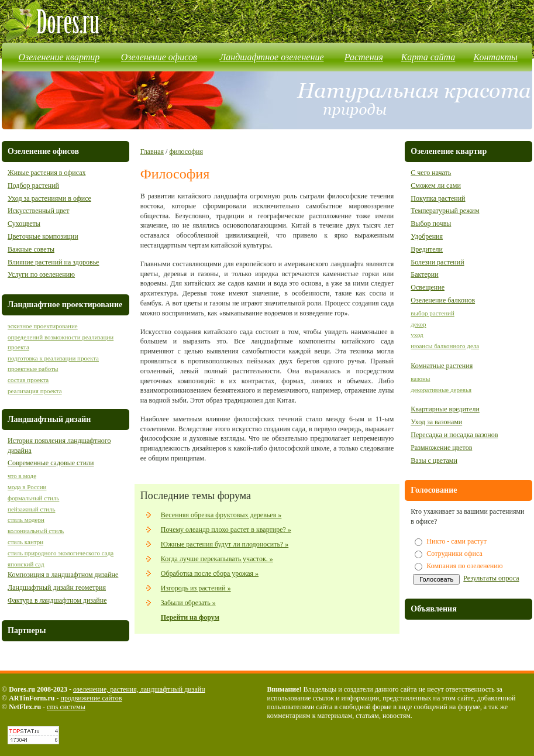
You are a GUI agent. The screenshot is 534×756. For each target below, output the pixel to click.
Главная (152, 152)
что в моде (22, 476)
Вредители (427, 249)
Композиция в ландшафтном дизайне (63, 575)
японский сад (26, 564)
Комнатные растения (442, 366)
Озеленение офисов (159, 57)
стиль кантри (25, 542)
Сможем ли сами (436, 185)
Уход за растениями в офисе (49, 198)
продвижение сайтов (91, 698)
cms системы (66, 707)
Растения (364, 57)
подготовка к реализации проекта (53, 358)
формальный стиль (33, 498)
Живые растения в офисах (46, 173)
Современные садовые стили (51, 463)
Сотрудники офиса (454, 554)
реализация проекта (35, 391)
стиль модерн (26, 520)
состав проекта (28, 380)
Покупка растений (438, 198)
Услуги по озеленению (41, 274)
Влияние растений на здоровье (53, 262)
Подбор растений (33, 185)
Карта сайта (428, 57)
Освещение (428, 287)
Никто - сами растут (457, 541)
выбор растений (433, 313)
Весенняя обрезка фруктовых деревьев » (221, 515)
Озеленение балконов (443, 300)
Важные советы (31, 249)
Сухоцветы (24, 224)
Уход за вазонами (436, 422)
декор (418, 324)
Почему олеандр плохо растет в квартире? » (226, 530)
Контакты (495, 57)
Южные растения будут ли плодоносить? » (225, 544)
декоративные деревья (441, 390)
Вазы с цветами (434, 461)
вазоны (420, 379)
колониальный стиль (36, 531)
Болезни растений (437, 262)
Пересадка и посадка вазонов (454, 435)
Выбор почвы (431, 224)
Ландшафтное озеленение (272, 57)
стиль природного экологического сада (61, 553)
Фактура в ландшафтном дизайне (57, 600)
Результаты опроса (491, 578)
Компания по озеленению (464, 566)
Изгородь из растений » (196, 588)
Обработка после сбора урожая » (210, 573)
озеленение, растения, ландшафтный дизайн (139, 689)
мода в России (27, 487)
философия (186, 152)
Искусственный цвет (38, 211)
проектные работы (33, 369)
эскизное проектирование (43, 326)
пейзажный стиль (31, 509)
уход (417, 335)
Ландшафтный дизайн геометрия (57, 587)
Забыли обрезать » (188, 603)
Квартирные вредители (445, 409)
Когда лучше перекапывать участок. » (217, 559)
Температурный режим (445, 211)
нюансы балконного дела (445, 346)
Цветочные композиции (43, 236)
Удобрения (427, 236)
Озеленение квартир (59, 57)
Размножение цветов (441, 448)
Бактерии (424, 274)
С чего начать (431, 173)
